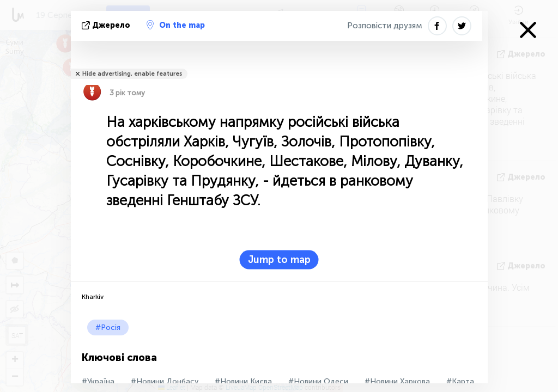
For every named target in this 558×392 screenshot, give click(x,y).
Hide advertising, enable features (132, 74)
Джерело (107, 25)
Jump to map (279, 260)
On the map (176, 25)
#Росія (108, 327)
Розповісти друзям (385, 26)
